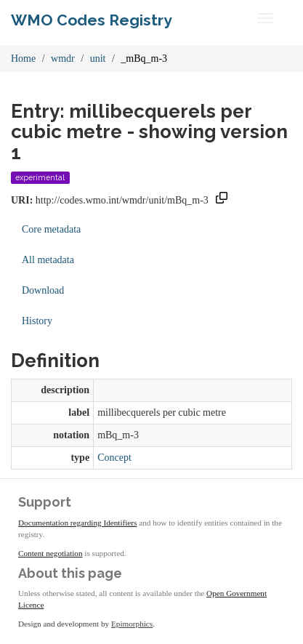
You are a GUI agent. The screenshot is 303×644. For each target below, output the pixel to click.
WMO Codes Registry (92, 20)
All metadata (48, 260)
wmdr (63, 59)
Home (23, 59)
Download (43, 290)
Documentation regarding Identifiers (77, 523)
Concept (114, 458)
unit (98, 59)
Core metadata (51, 229)
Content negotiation (50, 553)
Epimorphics (132, 624)
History (37, 321)
